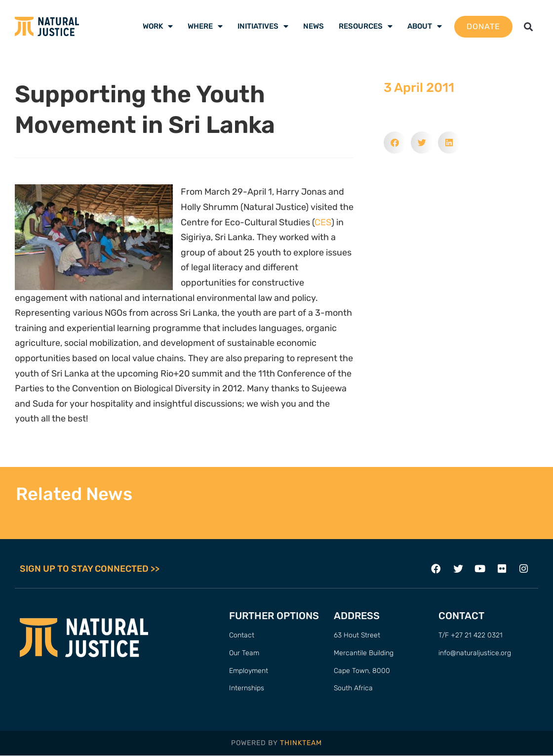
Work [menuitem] (158, 26)
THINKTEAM (301, 743)
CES (323, 222)
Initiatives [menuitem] (263, 26)
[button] (528, 26)
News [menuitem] (314, 26)
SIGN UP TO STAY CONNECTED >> (90, 569)
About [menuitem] (425, 26)
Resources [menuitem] (366, 26)
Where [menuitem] (205, 26)
